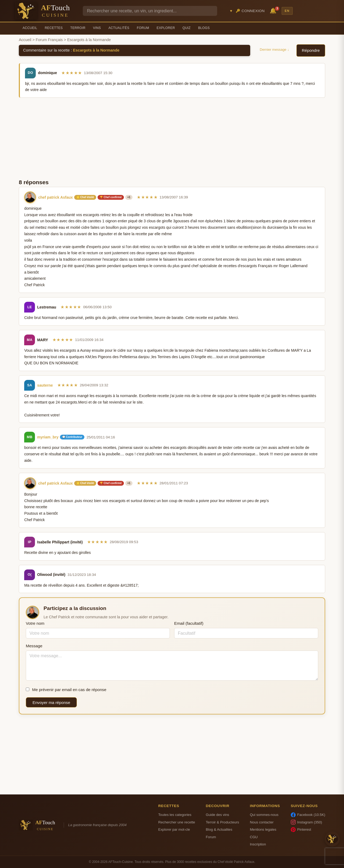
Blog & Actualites (219, 829)
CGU (254, 837)
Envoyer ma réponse (51, 702)
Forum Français (49, 40)
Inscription (258, 844)
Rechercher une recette (177, 822)
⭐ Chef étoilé (85, 197)
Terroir (78, 28)
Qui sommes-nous (264, 815)
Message (34, 646)
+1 (129, 197)
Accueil (30, 28)
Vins (97, 28)
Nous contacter (262, 822)
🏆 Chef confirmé (111, 197)
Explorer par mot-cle (174, 829)
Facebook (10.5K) (308, 815)
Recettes (54, 28)
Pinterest (301, 830)
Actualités (119, 28)
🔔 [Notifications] (274, 10)
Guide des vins (218, 815)
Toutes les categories (175, 815)
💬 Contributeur (72, 437)
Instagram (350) (307, 822)
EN (287, 11)
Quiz (187, 28)
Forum (143, 28)
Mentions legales (263, 829)
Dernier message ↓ (275, 50)
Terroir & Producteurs (223, 822)
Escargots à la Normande (96, 50)
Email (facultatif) (189, 623)
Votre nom (35, 623)
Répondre (311, 50)
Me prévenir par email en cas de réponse (66, 690)
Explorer (166, 28)
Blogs (204, 28)
